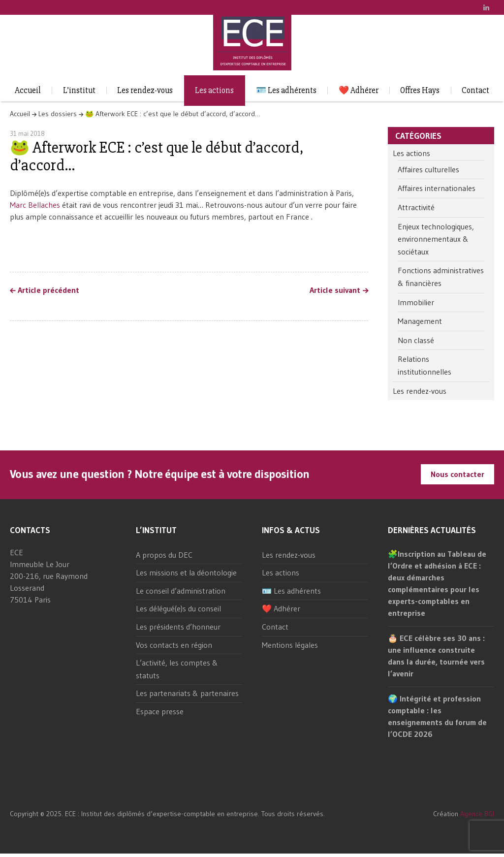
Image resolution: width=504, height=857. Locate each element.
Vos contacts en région (174, 645)
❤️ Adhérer (359, 90)
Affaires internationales (437, 188)
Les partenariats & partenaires (187, 693)
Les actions (214, 90)
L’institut (79, 90)
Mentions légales (290, 645)
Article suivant (335, 290)
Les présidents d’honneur (178, 627)
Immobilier (416, 302)
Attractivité (416, 207)
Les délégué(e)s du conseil (178, 608)
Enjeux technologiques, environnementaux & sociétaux (436, 239)
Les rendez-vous (145, 90)
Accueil (28, 90)
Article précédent (48, 290)
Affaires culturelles (428, 169)
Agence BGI (477, 814)
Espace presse (160, 711)
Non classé (416, 340)
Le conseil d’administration (181, 591)
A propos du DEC (164, 555)
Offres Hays (420, 90)
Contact (475, 90)
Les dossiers (58, 114)
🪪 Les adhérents (286, 90)
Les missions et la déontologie (186, 572)
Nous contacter (457, 474)
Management (420, 321)
